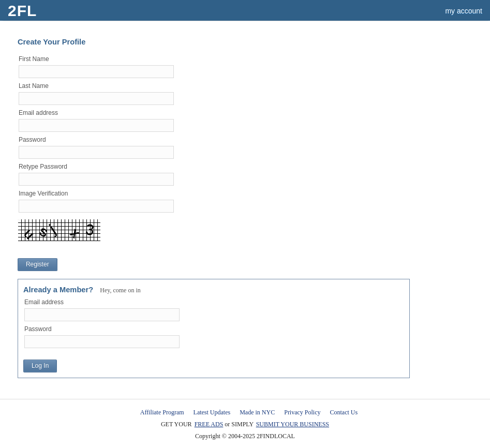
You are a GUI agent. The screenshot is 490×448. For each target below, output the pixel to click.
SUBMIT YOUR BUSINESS (293, 424)
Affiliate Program (162, 412)
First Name (34, 59)
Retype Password (43, 167)
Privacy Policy (302, 412)
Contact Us (344, 412)
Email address (38, 113)
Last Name (34, 86)
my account (464, 11)
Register (38, 264)
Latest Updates (212, 412)
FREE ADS (209, 424)
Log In (40, 366)
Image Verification (43, 193)
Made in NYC (257, 412)
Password (32, 140)
